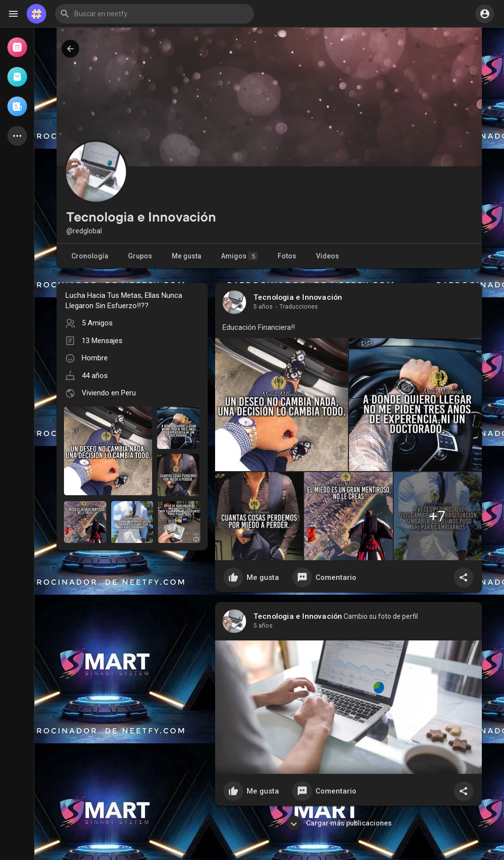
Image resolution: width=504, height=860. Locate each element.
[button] (155, 14)
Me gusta (187, 256)
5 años (263, 307)
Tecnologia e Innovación (298, 297)
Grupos (140, 256)
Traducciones (299, 307)
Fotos (287, 256)
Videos (328, 256)
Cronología (90, 256)
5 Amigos (97, 323)
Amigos (239, 256)
